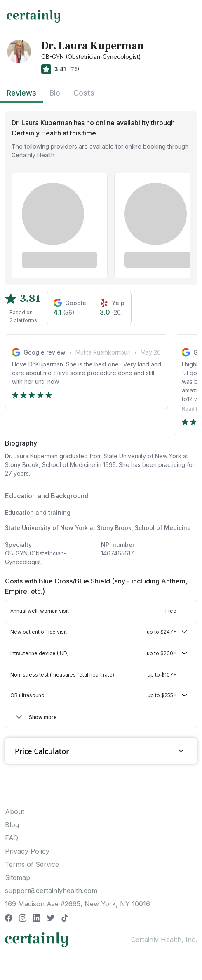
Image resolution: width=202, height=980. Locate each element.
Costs (84, 93)
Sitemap (18, 877)
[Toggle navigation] (188, 16)
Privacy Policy (27, 851)
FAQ (12, 838)
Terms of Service (32, 864)
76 (74, 69)
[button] (101, 632)
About (15, 812)
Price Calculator (101, 751)
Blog (12, 825)
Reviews (21, 93)
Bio (55, 93)
